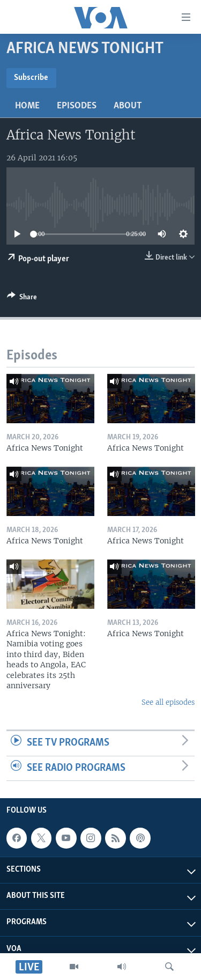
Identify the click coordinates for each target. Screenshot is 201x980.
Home (27, 106)
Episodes (77, 106)
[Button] (22, 299)
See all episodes (168, 702)
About (128, 106)
